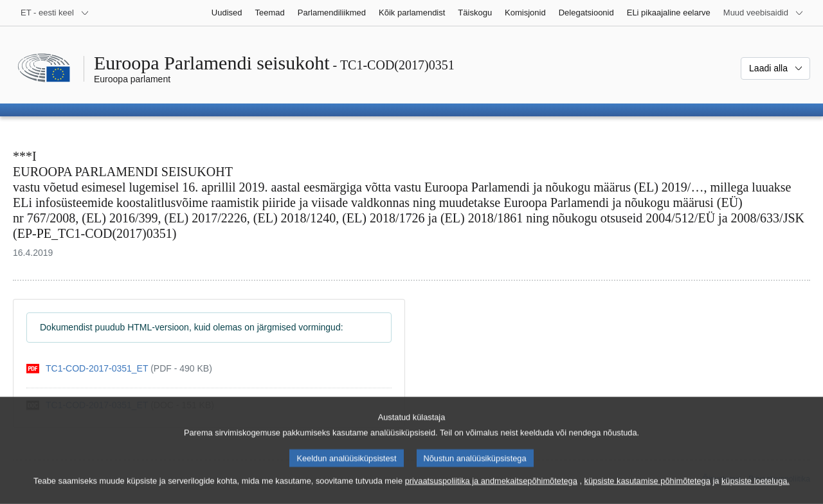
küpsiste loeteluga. (755, 491)
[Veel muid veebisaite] (764, 13)
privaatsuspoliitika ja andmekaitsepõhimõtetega (491, 491)
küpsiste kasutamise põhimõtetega (647, 491)
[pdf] (119, 369)
